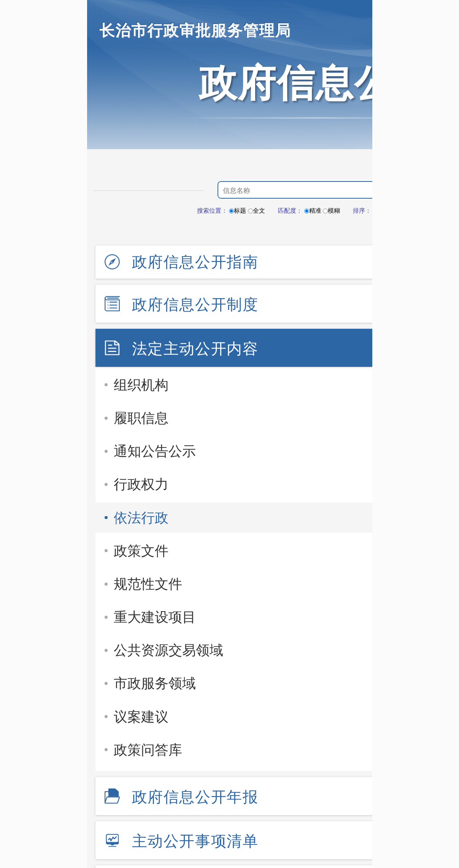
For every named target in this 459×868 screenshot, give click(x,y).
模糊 (331, 211)
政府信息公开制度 (195, 304)
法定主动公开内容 (195, 349)
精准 (313, 211)
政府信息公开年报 (195, 797)
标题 (237, 211)
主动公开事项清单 (195, 841)
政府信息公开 (315, 83)
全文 (256, 211)
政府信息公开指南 (195, 262)
